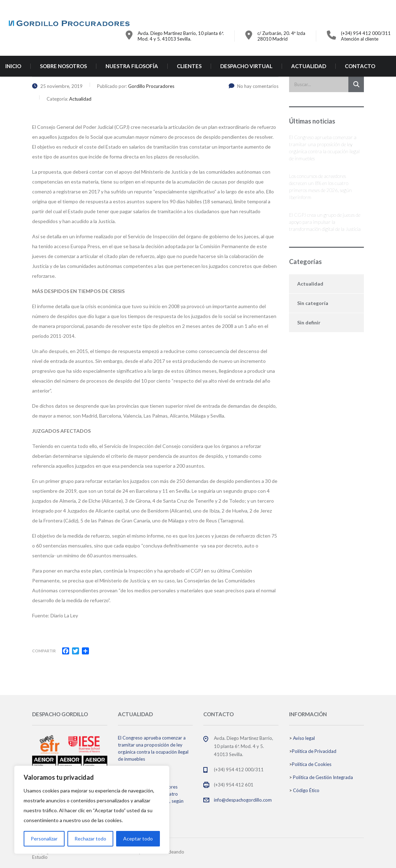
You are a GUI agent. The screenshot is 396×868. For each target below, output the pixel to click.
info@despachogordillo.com (243, 800)
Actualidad (310, 284)
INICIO (13, 66)
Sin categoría (313, 303)
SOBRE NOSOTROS (63, 66)
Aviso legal (304, 738)
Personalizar (44, 839)
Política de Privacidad (314, 751)
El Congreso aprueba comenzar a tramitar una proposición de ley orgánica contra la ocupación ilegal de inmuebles (324, 148)
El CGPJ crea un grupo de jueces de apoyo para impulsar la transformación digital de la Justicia (325, 222)
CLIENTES (189, 66)
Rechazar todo (90, 839)
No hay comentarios (254, 86)
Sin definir (309, 322)
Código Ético (306, 790)
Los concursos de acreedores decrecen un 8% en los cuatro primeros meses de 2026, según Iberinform (320, 187)
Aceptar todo (138, 839)
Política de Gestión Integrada (323, 777)
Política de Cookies (312, 764)
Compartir (44, 651)
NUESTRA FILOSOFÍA (132, 66)
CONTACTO (360, 66)
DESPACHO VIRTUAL (246, 66)
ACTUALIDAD (309, 66)
